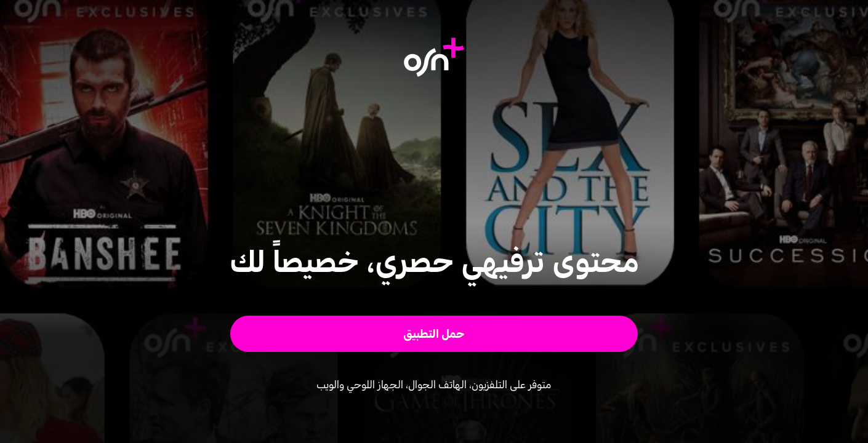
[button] (434, 334)
